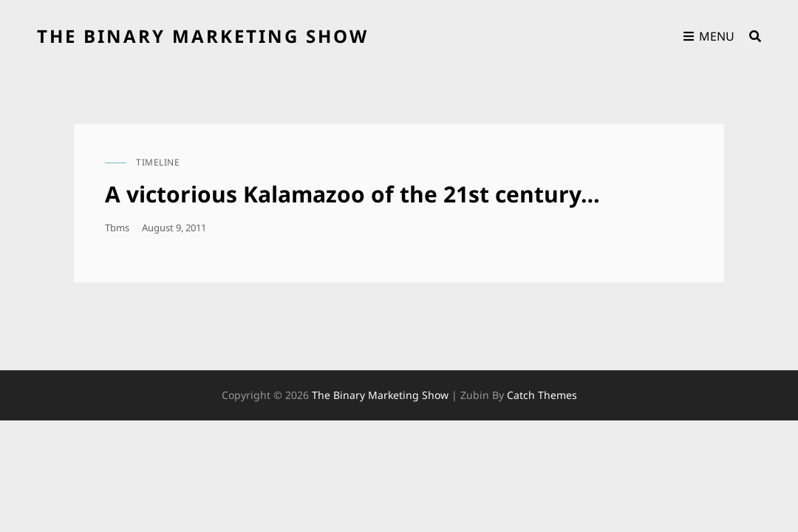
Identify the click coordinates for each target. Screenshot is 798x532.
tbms (117, 228)
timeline (158, 162)
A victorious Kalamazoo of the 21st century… (352, 194)
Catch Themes (542, 395)
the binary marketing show (203, 36)
